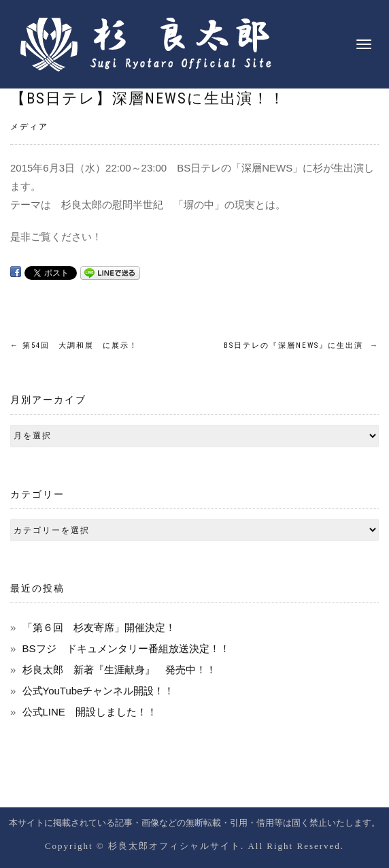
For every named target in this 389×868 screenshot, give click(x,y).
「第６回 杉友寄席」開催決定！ (99, 627)
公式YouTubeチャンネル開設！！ (99, 691)
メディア (29, 127)
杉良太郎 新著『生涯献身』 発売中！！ (119, 670)
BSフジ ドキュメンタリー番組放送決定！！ (126, 648)
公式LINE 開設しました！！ (90, 712)
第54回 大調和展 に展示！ (74, 345)
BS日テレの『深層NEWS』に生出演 (301, 345)
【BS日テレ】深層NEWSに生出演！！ (148, 98)
